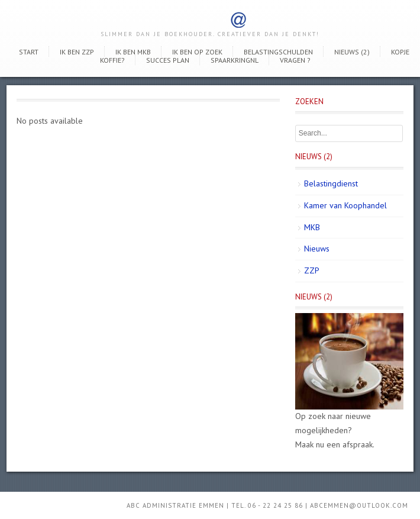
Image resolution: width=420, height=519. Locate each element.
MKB (312, 227)
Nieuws (317, 249)
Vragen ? (295, 60)
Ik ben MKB (133, 52)
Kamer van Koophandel (345, 205)
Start (29, 52)
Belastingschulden (278, 52)
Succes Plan (168, 60)
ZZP (312, 270)
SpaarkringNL (235, 60)
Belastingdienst (331, 183)
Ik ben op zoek (197, 52)
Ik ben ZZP (77, 52)
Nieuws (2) (352, 52)
